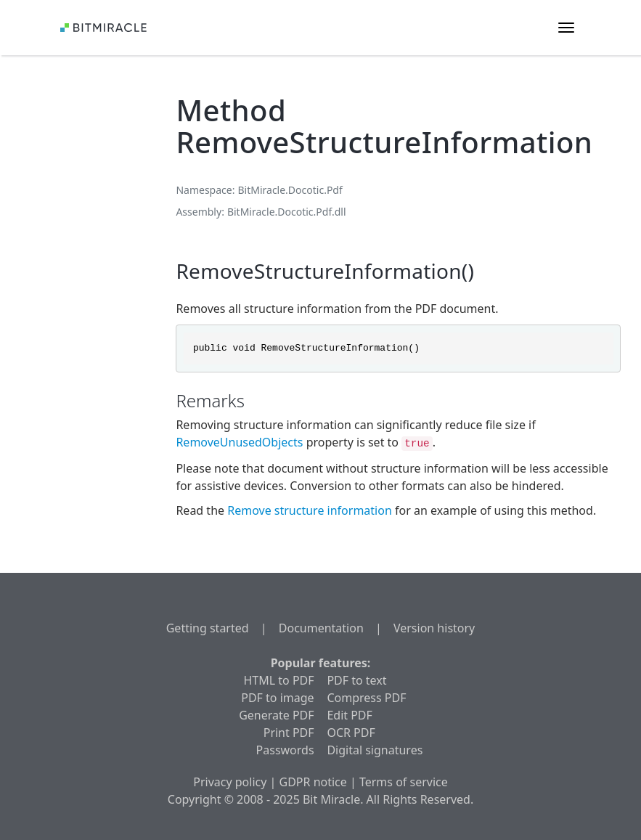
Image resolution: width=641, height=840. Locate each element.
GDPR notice (313, 782)
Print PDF (289, 733)
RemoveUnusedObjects (239, 442)
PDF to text (356, 680)
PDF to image (277, 698)
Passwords (285, 750)
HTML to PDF (279, 680)
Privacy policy (230, 782)
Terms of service (404, 782)
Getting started (208, 628)
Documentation (321, 628)
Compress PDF (366, 698)
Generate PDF (276, 715)
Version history (434, 628)
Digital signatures (375, 750)
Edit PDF (349, 715)
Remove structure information (310, 510)
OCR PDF (351, 733)
